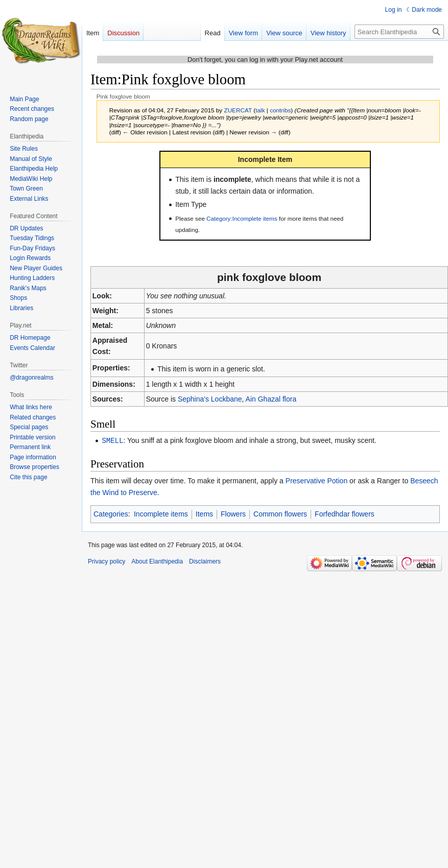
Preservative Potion (316, 480)
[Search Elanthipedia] (399, 32)
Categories (111, 513)
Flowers (233, 513)
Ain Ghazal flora (271, 399)
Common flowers (280, 513)
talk (260, 110)
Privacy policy (107, 561)
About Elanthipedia (157, 561)
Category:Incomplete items (242, 218)
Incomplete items (161, 513)
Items (204, 513)
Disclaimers (205, 561)
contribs (280, 110)
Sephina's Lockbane (210, 399)
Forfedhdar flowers (345, 513)
